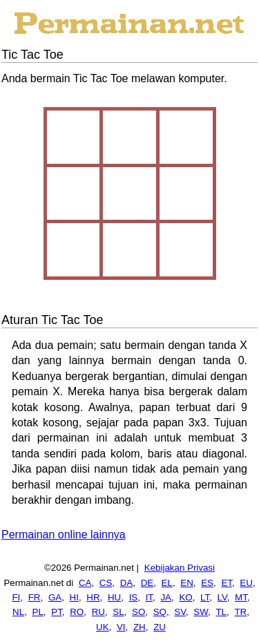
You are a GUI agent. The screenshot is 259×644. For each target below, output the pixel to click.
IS (134, 597)
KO (185, 597)
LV (222, 597)
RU (98, 612)
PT (57, 612)
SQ (160, 612)
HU (114, 597)
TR (240, 612)
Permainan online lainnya (64, 534)
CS (106, 583)
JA (166, 597)
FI (16, 597)
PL (38, 612)
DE (147, 583)
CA (85, 583)
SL (118, 612)
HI (74, 597)
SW (201, 612)
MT (241, 597)
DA (127, 583)
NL (18, 612)
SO (138, 612)
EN (187, 583)
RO (77, 612)
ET (227, 583)
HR (93, 597)
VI (121, 627)
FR (35, 597)
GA (55, 597)
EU (246, 583)
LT (205, 597)
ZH (140, 627)
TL (221, 612)
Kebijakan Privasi (180, 568)
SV (180, 612)
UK (103, 627)
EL (167, 583)
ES (207, 583)
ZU (160, 627)
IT (149, 597)
